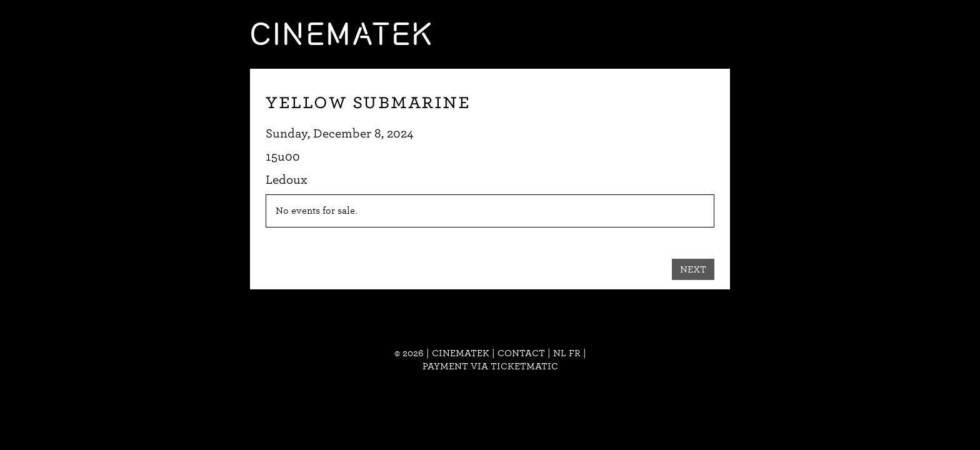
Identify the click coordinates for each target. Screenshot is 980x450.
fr (575, 353)
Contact (521, 353)
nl (560, 353)
